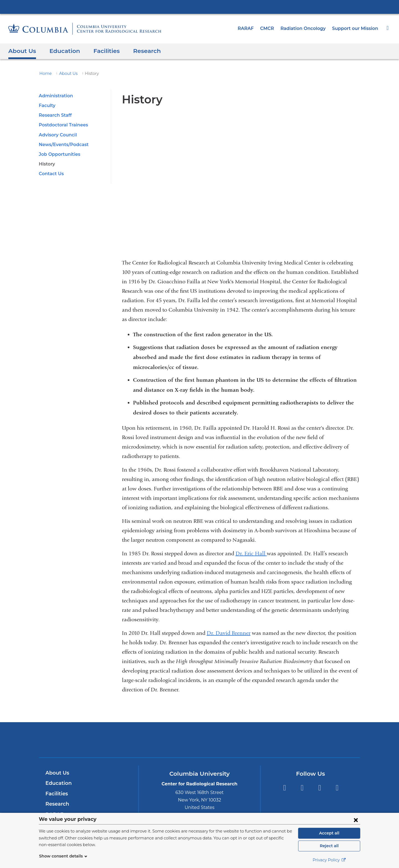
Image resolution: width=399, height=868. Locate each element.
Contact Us (50, 174)
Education (62, 51)
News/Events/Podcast (62, 145)
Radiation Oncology (307, 28)
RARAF (252, 28)
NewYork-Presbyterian (200, 743)
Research (141, 51)
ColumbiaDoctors (279, 740)
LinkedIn (337, 788)
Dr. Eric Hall (251, 553)
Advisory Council (57, 135)
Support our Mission (357, 28)
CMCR (273, 28)
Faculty (47, 105)
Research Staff (54, 115)
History (46, 164)
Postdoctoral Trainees (62, 125)
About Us (21, 51)
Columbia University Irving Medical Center (199, 7)
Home (45, 73)
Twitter (302, 788)
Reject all (329, 846)
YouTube (320, 788)
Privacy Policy (329, 860)
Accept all (329, 833)
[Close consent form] (356, 820)
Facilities (101, 51)
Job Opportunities (58, 154)
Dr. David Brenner (229, 633)
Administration (54, 96)
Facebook (284, 788)
